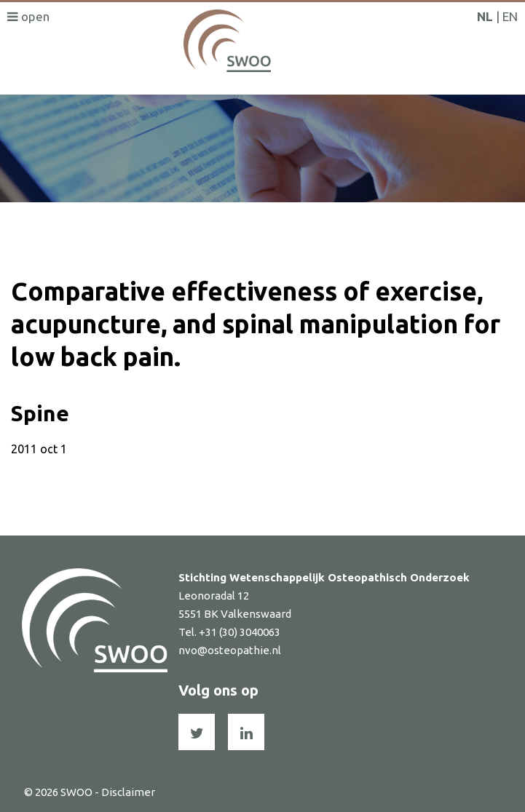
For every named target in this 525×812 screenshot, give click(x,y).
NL (485, 16)
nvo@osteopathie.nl (230, 650)
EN (510, 16)
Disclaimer (128, 792)
